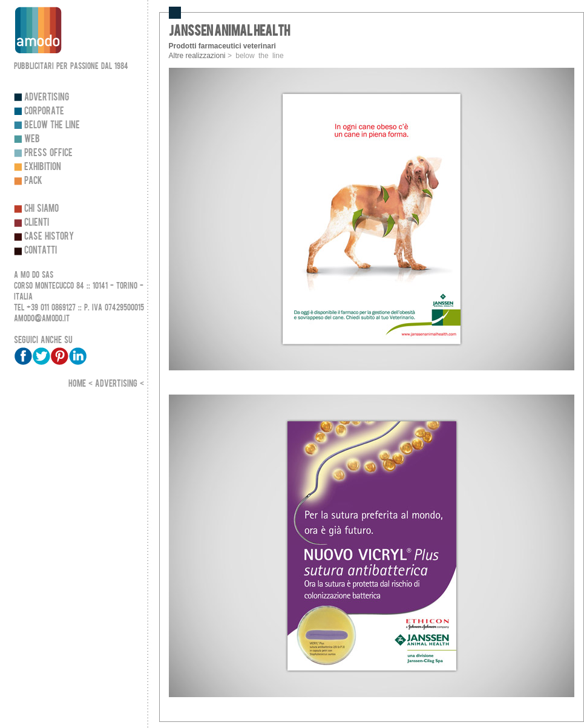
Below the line (52, 125)
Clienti (37, 222)
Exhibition (43, 167)
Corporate (44, 111)
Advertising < (120, 384)
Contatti (41, 250)
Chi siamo (41, 208)
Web (32, 139)
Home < (82, 384)
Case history (49, 236)
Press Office (48, 153)
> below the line (256, 56)
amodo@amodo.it (42, 319)
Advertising (47, 97)
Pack (33, 181)
